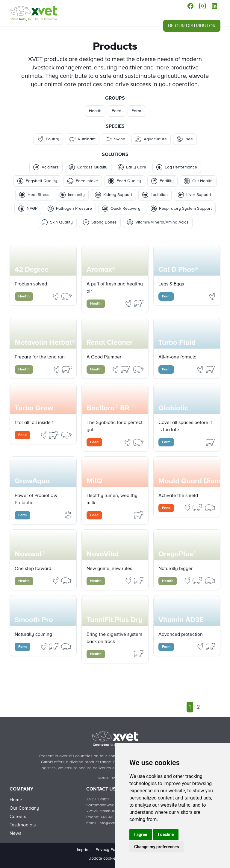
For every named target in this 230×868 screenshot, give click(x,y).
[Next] (207, 707)
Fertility (162, 181)
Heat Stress (34, 195)
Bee (185, 139)
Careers (18, 817)
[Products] (34, 13)
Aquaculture (151, 139)
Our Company (24, 808)
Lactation (155, 195)
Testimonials (23, 825)
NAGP (28, 209)
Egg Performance (177, 167)
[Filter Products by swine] (66, 296)
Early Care (132, 167)
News (15, 833)
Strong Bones (100, 222)
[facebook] (190, 6)
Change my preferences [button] (156, 847)
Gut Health (198, 181)
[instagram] (202, 6)
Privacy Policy (109, 850)
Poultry (48, 139)
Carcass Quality (88, 167)
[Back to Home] (115, 739)
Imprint (83, 850)
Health (95, 111)
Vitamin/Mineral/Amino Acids (158, 222)
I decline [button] (166, 834)
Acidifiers (46, 167)
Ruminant (83, 139)
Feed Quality (125, 181)
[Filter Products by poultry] (56, 296)
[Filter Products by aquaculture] (68, 515)
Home (16, 800)
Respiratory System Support (181, 209)
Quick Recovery (121, 209)
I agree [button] (141, 834)
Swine (115, 139)
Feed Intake (83, 181)
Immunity (72, 195)
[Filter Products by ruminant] (139, 303)
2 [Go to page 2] (198, 707)
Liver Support (195, 195)
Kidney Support (114, 195)
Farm (136, 111)
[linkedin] (214, 6)
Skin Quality (57, 222)
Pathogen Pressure (70, 209)
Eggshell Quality (37, 181)
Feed (116, 111)
